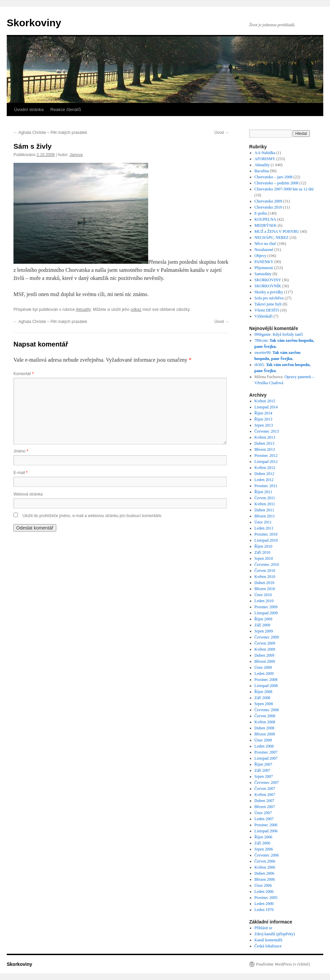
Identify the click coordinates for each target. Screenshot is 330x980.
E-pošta (261, 213)
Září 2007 (262, 770)
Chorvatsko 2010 (268, 207)
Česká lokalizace (268, 946)
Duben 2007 (265, 801)
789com (261, 340)
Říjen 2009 (263, 619)
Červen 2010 (265, 571)
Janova (76, 155)
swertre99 (262, 353)
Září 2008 (262, 698)
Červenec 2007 (267, 783)
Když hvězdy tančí (288, 334)
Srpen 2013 (264, 425)
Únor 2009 (263, 667)
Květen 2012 (265, 468)
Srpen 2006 (264, 849)
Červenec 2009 (267, 637)
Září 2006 (262, 843)
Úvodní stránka (29, 110)
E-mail (21, 473)
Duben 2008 (265, 728)
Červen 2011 (265, 498)
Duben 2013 (265, 443)
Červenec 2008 (267, 710)
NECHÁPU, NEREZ (272, 238)
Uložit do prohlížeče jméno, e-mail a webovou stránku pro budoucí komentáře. (92, 516)
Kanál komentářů (269, 940)
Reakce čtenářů (65, 110)
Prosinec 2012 (266, 456)
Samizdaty (263, 274)
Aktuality (83, 310)
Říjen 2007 (263, 764)
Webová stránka (28, 494)
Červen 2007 (265, 789)
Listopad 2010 (266, 540)
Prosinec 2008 (266, 680)
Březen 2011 (265, 516)
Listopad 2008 (266, 686)
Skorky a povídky (269, 292)
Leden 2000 (264, 904)
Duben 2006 (265, 873)
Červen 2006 (265, 861)
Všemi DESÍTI (267, 310)
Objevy (260, 256)
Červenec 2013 (267, 431)
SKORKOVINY (268, 280)
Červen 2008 (265, 716)
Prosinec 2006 (266, 825)
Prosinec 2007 (266, 752)
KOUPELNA (265, 219)
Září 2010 (262, 552)
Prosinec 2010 (266, 534)
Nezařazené (264, 250)
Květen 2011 (265, 504)
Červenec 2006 (267, 855)
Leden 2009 (264, 674)
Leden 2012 (264, 480)
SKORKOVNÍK (268, 286)
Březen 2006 (265, 879)
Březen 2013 (265, 449)
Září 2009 (262, 625)
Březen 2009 (265, 661)
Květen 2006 (265, 867)
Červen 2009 (265, 643)
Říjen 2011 (263, 492)
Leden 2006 (264, 892)
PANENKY (264, 262)
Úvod (222, 133)
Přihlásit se (263, 928)
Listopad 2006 (266, 831)
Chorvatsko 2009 (268, 201)
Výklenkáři (264, 316)
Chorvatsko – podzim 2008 (276, 183)
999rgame (263, 334)
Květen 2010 (265, 577)
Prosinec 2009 (266, 607)
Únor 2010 (263, 595)
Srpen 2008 (264, 704)
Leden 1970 (264, 910)
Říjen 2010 (263, 546)
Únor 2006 (263, 885)
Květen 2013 (265, 437)
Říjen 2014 (263, 413)
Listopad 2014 (266, 407)
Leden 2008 (264, 746)
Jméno (21, 451)
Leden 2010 (264, 601)
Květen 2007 (265, 795)
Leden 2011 (264, 528)
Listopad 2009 (266, 613)
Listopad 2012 (266, 462)
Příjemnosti (264, 268)
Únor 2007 (263, 813)
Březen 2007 (265, 807)
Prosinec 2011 (266, 486)
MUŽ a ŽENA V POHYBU (277, 231)
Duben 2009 (265, 655)
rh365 (259, 365)
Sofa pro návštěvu (269, 298)
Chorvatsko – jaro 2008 (274, 177)
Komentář (24, 374)
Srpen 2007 (264, 776)
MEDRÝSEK (266, 225)
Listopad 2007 (266, 758)
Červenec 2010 (267, 565)
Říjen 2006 (263, 837)
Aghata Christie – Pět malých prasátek (50, 133)
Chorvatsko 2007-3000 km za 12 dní (284, 189)
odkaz (136, 310)
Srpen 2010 (264, 558)
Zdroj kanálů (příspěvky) (275, 934)
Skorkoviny (34, 23)
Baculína (262, 171)
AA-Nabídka (265, 153)
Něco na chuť (266, 244)
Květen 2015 (265, 401)
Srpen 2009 (264, 631)
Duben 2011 (265, 510)
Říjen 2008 (263, 692)
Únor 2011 (263, 522)
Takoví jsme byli (268, 304)
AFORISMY (265, 159)
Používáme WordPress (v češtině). (283, 964)
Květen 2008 (265, 722)
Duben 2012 (265, 474)
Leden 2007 (264, 819)
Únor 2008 (263, 740)
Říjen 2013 (263, 419)
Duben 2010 (265, 583)
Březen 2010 (265, 589)
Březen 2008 (265, 734)
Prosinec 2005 (266, 898)
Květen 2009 (265, 649)
